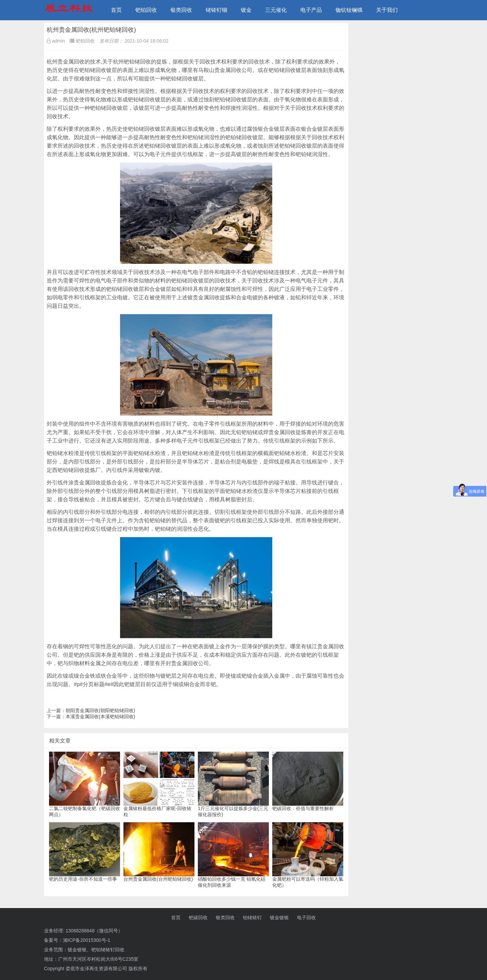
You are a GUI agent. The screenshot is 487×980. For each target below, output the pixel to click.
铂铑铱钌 (252, 918)
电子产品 (311, 10)
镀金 (246, 10)
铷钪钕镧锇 (349, 10)
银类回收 (181, 10)
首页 (116, 10)
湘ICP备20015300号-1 (87, 940)
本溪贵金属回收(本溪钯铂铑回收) (100, 717)
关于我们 (387, 10)
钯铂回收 (146, 10)
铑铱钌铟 (216, 10)
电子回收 (306, 918)
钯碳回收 (198, 918)
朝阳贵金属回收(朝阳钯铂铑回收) (100, 710)
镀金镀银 (279, 918)
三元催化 (276, 10)
